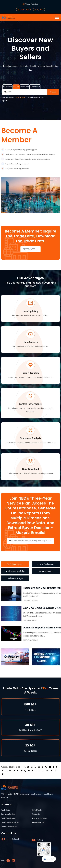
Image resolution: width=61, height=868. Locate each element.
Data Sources (30, 342)
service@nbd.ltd (13, 839)
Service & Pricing (8, 814)
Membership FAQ (46, 571)
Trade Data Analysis (15, 578)
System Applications (46, 564)
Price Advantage (30, 373)
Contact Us (36, 814)
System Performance (30, 404)
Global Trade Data (32, 4)
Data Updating (30, 311)
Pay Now (39, 10)
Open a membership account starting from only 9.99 (30, 541)
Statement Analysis (30, 438)
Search (53, 92)
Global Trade (37, 810)
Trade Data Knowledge (15, 571)
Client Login (23, 10)
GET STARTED (31, 249)
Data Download (30, 469)
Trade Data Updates (15, 564)
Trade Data (5, 810)
